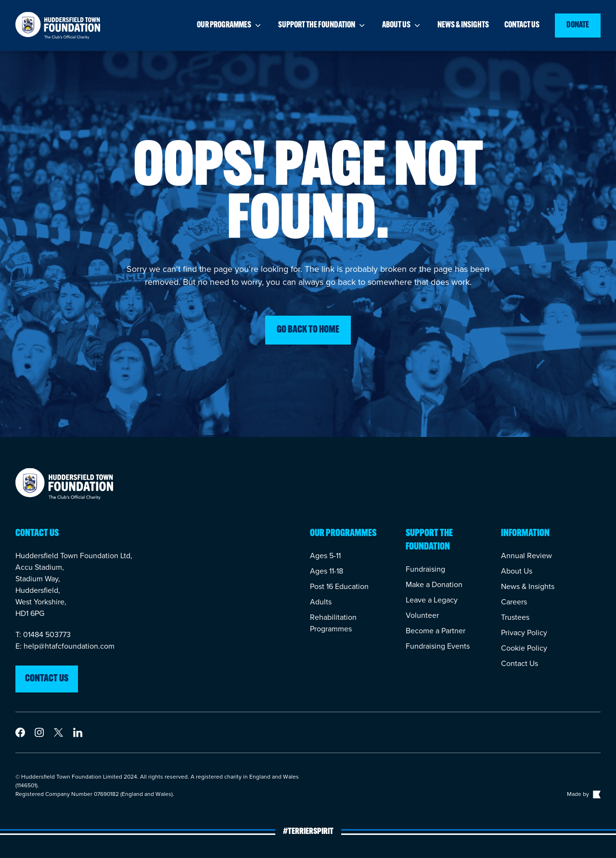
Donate (578, 25)
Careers (514, 602)
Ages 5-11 (325, 556)
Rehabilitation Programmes (333, 623)
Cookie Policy (524, 648)
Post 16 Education (339, 586)
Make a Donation (434, 584)
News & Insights (528, 586)
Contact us (522, 25)
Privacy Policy (524, 633)
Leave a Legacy (432, 600)
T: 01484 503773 (43, 634)
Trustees (515, 617)
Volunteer (422, 615)
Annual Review (526, 556)
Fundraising (425, 569)
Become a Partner (436, 631)
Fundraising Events (438, 646)
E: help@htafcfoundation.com (65, 646)
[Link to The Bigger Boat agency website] (596, 794)
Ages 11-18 (327, 571)
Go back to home (308, 330)
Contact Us (520, 663)
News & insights (463, 25)
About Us (517, 571)
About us (402, 26)
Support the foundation (322, 26)
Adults (321, 602)
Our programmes (230, 26)
